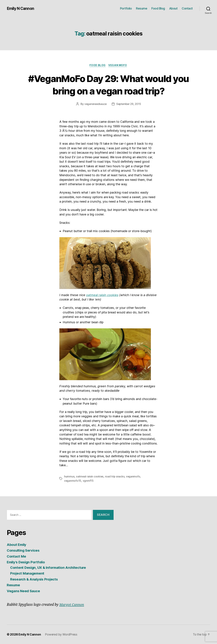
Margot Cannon (72, 605)
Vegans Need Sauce (24, 591)
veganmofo (134, 477)
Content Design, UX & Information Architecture (50, 568)
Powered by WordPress (62, 634)
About (173, 8)
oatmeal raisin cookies (102, 295)
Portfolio (126, 8)
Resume (142, 8)
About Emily (17, 545)
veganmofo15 (73, 481)
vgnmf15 (88, 481)
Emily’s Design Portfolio (27, 562)
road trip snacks (115, 477)
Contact (187, 8)
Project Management (28, 573)
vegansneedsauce (95, 104)
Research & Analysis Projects (35, 579)
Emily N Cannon (21, 8)
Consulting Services (24, 551)
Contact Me (17, 556)
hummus (69, 477)
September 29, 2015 (129, 104)
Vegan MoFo (118, 65)
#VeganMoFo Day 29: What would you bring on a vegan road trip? (109, 85)
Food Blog (158, 8)
